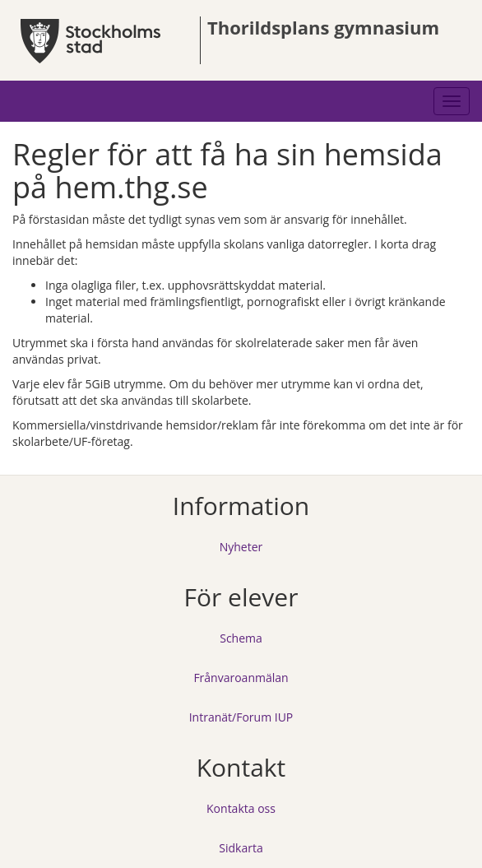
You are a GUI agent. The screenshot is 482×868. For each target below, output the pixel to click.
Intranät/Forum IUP (241, 717)
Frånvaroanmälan (241, 678)
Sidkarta (241, 848)
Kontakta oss (241, 808)
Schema (241, 638)
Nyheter (241, 547)
